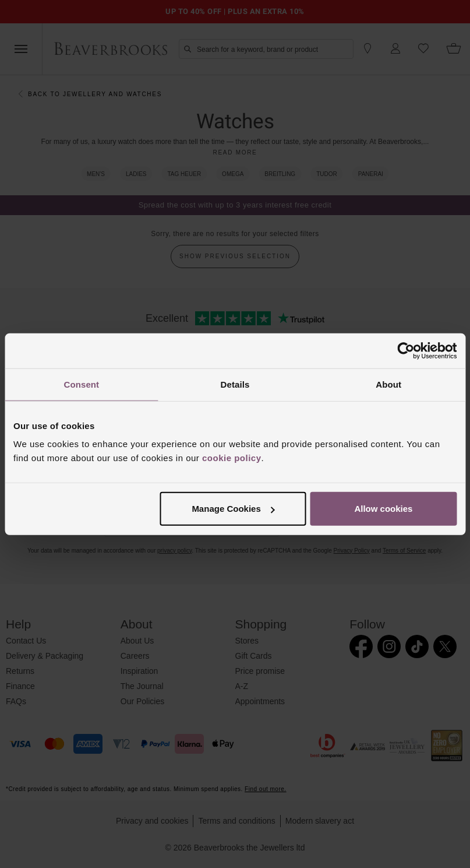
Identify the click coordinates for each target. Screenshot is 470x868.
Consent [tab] (81, 384)
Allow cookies (383, 509)
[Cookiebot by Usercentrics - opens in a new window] (406, 350)
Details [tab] (235, 384)
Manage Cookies (233, 509)
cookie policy (232, 458)
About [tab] (388, 384)
